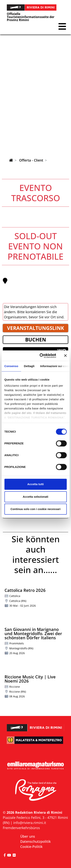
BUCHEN (36, 340)
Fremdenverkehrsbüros (21, 828)
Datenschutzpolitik (35, 841)
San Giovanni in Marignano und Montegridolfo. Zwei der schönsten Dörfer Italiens (33, 633)
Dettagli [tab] (29, 366)
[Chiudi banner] (65, 356)
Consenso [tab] (11, 366)
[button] (62, 26)
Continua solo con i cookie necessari (35, 509)
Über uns (28, 836)
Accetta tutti (35, 484)
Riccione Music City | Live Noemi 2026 (30, 679)
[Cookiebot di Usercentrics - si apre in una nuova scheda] (42, 356)
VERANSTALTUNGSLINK (35, 328)
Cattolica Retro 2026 (25, 590)
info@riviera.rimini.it (30, 823)
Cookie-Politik (31, 847)
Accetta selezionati (35, 497)
